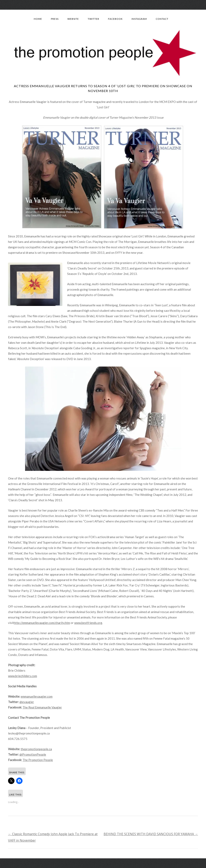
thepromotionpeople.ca (36, 749)
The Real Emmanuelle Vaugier (42, 707)
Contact (162, 19)
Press (55, 19)
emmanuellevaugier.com (37, 696)
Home (38, 19)
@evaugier (27, 702)
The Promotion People (38, 760)
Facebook (115, 19)
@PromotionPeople (33, 754)
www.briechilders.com (23, 676)
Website (73, 19)
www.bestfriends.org (88, 623)
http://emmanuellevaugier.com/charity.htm (42, 623)
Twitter (93, 19)
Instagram (139, 19)
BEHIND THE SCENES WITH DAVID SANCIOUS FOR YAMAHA (151, 834)
